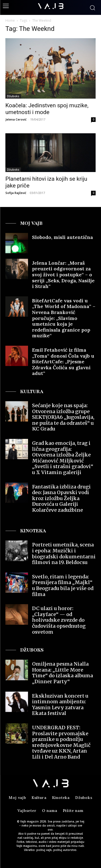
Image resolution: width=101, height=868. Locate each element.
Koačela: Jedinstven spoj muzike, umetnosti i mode (47, 109)
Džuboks (13, 96)
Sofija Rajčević (16, 193)
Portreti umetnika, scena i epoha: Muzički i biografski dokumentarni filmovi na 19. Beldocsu (64, 553)
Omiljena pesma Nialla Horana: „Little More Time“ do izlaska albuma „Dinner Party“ (62, 673)
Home (10, 20)
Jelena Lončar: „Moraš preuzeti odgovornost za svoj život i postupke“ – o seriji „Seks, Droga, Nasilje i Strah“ (63, 275)
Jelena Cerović (16, 119)
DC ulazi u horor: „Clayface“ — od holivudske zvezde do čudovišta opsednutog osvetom (59, 620)
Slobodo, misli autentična (62, 237)
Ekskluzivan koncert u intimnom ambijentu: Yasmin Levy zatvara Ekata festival (60, 705)
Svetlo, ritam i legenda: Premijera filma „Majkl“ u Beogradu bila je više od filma (63, 585)
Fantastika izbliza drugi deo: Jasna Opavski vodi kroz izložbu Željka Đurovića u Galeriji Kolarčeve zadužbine (61, 498)
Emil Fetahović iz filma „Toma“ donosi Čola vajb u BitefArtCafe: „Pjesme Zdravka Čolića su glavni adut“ (63, 362)
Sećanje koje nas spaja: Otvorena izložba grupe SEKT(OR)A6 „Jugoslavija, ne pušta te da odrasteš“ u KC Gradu (63, 417)
